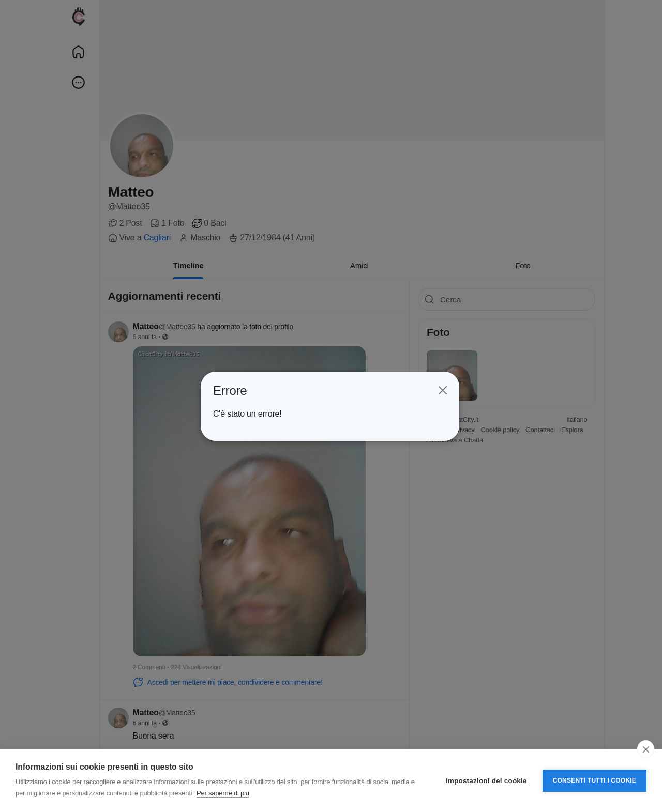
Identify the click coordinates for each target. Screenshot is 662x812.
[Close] (442, 390)
